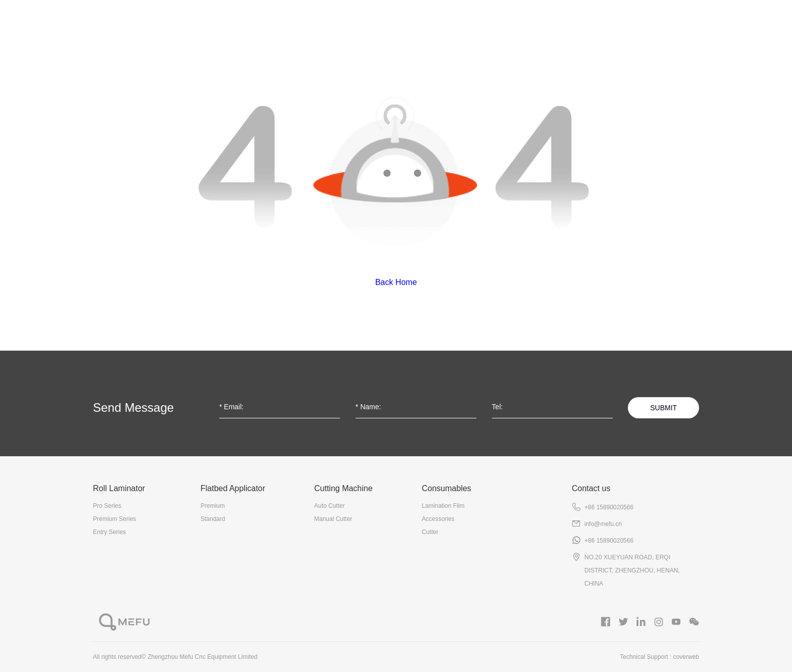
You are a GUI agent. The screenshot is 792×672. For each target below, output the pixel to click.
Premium (213, 506)
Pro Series (107, 506)
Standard (213, 519)
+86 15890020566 (609, 507)
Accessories (438, 519)
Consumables (548, 26)
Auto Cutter (330, 506)
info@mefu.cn (603, 524)
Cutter (430, 532)
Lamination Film (443, 506)
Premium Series (114, 519)
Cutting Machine (452, 26)
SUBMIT (663, 408)
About (170, 26)
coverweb (686, 657)
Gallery (624, 26)
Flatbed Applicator (349, 26)
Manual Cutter (333, 519)
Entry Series (109, 532)
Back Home (396, 282)
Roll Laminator (250, 26)
